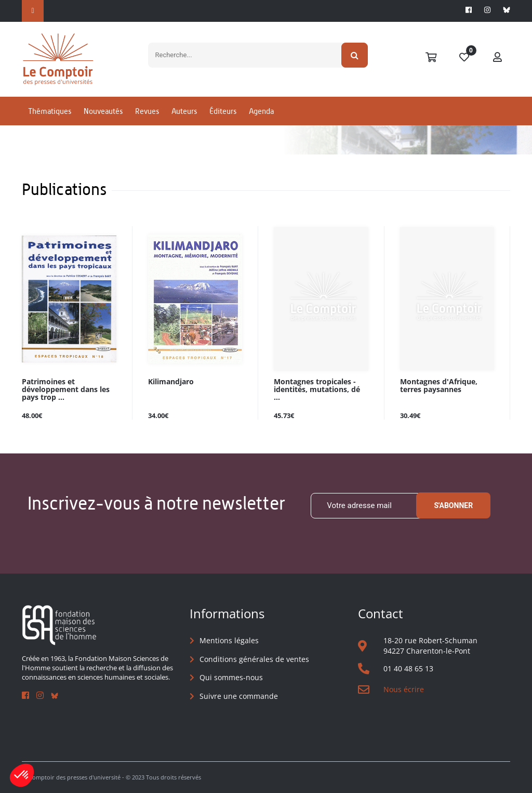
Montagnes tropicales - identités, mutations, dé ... (317, 390)
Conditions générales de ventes (254, 659)
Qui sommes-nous (231, 677)
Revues (147, 111)
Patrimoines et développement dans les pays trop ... (66, 390)
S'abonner (453, 505)
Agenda (261, 111)
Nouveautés (103, 111)
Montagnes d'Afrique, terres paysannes (439, 386)
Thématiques (50, 111)
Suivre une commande (239, 696)
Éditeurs (223, 111)
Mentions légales (229, 640)
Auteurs (184, 111)
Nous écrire (404, 689)
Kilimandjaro (171, 382)
